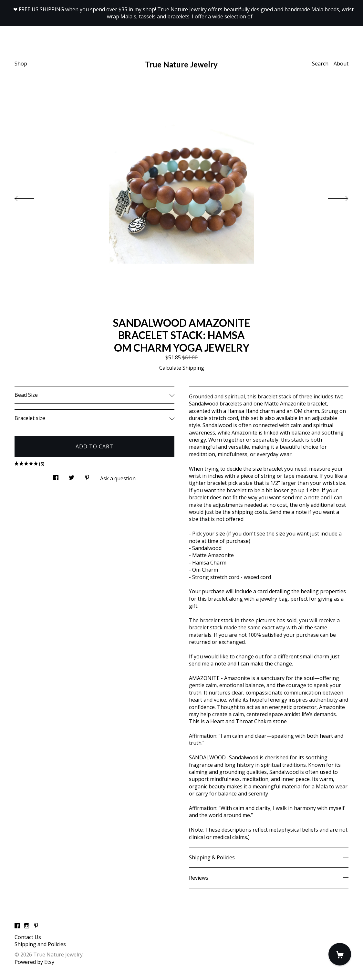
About (341, 64)
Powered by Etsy (34, 962)
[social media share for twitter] (72, 476)
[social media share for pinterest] (87, 476)
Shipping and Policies (40, 944)
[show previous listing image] (31, 197)
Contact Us (28, 937)
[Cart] (340, 954)
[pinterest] (36, 926)
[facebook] (17, 926)
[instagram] (27, 926)
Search (320, 64)
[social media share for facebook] (56, 476)
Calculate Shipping (182, 368)
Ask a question (118, 478)
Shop (21, 64)
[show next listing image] (332, 197)
